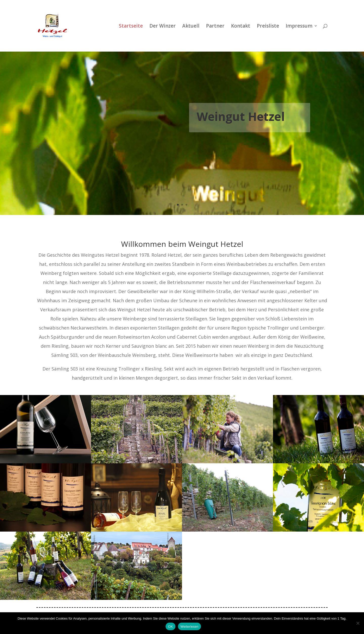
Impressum (299, 27)
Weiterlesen (189, 627)
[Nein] (358, 623)
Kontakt (241, 27)
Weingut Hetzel (241, 116)
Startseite (131, 27)
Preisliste (268, 27)
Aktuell (191, 27)
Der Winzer (163, 27)
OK (170, 627)
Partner (215, 27)
